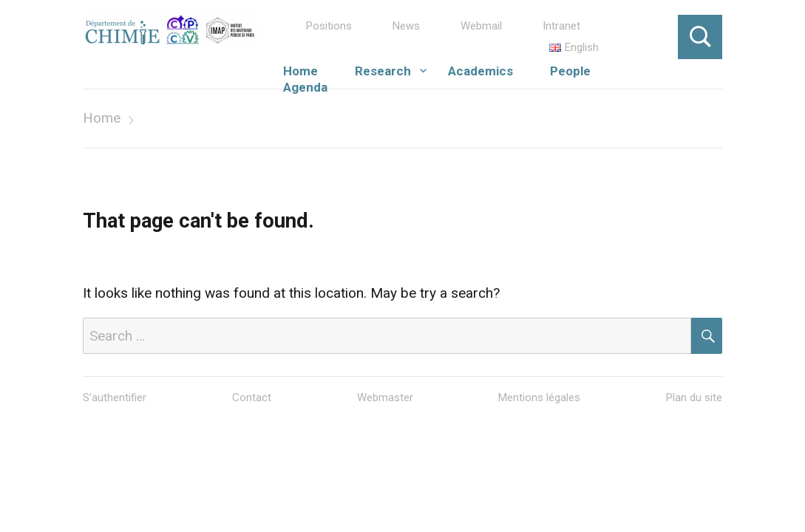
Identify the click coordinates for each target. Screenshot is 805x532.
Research (383, 71)
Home (300, 71)
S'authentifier (115, 398)
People (570, 71)
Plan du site (694, 398)
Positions (329, 26)
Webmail (481, 26)
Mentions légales (539, 398)
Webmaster (385, 398)
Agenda (305, 87)
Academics (480, 71)
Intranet (561, 26)
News (406, 26)
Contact (252, 398)
